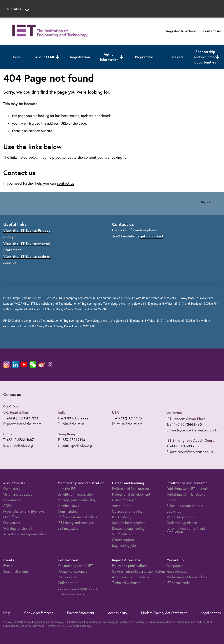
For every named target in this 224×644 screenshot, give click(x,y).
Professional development (131, 494)
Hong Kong (66, 434)
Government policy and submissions (139, 571)
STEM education (124, 534)
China (8, 434)
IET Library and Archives (76, 523)
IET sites (18, 9)
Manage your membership (77, 500)
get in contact (152, 236)
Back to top (210, 202)
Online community (71, 594)
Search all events (16, 571)
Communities (67, 511)
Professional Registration (130, 489)
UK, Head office (16, 412)
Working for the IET (18, 528)
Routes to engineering (128, 528)
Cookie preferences (39, 613)
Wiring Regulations (181, 517)
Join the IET (67, 489)
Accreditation (122, 506)
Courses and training (127, 511)
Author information (109, 57)
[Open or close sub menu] (58, 57)
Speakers (176, 57)
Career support (123, 540)
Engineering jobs (124, 545)
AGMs (8, 506)
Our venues (12, 523)
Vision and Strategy (18, 494)
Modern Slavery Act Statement (164, 613)
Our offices (11, 517)
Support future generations (78, 588)
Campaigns (175, 566)
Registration (80, 57)
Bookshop (174, 511)
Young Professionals (72, 571)
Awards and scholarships (131, 577)
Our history (12, 489)
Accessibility (118, 613)
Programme (144, 57)
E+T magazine (68, 528)
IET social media (178, 583)
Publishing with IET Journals (187, 489)
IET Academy (122, 517)
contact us (66, 183)
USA (115, 412)
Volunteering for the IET (75, 566)
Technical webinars (126, 583)
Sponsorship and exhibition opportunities (205, 57)
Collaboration (68, 583)
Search (167, 8)
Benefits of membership (75, 494)
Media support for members (187, 577)
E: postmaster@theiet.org (22, 424)
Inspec (171, 500)
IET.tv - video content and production (186, 530)
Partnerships (67, 577)
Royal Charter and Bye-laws (24, 511)
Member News (68, 506)
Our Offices (11, 406)
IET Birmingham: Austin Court (190, 440)
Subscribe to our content (185, 506)
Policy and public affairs (130, 566)
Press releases (177, 571)
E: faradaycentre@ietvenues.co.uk (192, 430)
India (62, 412)
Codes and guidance (182, 523)
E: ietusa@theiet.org (127, 424)
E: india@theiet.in (71, 424)
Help (7, 613)
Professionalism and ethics (77, 517)
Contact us (212, 31)
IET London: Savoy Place (186, 419)
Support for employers (129, 523)
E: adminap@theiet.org (75, 445)
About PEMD (45, 57)
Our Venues (174, 413)
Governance (12, 500)
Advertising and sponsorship (24, 534)
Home (16, 57)
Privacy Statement (81, 613)
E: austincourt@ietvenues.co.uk (190, 452)
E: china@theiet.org (18, 445)
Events (8, 566)
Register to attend (181, 31)
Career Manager (124, 500)
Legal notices (211, 613)
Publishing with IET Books (186, 494)
